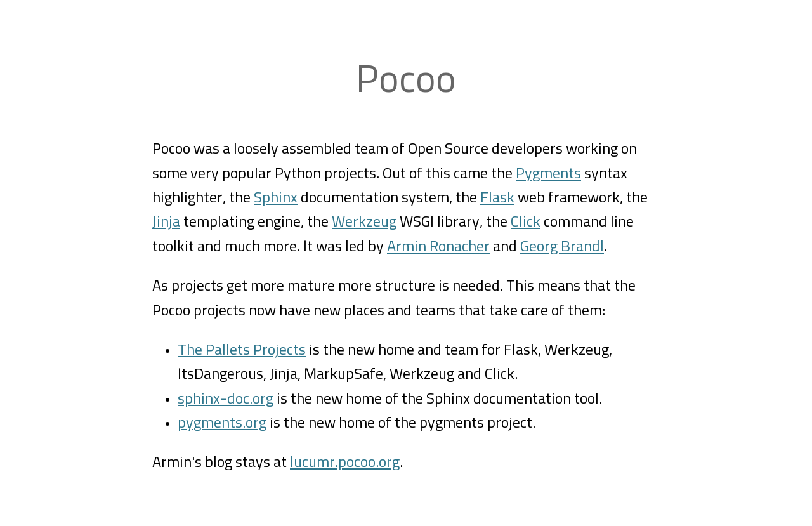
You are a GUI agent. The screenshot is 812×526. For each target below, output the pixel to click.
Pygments (548, 174)
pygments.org (222, 423)
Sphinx (276, 198)
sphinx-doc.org (226, 399)
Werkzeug (364, 222)
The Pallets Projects (242, 350)
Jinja (166, 222)
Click (526, 222)
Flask (497, 198)
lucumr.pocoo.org (345, 463)
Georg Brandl (562, 247)
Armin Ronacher (438, 247)
